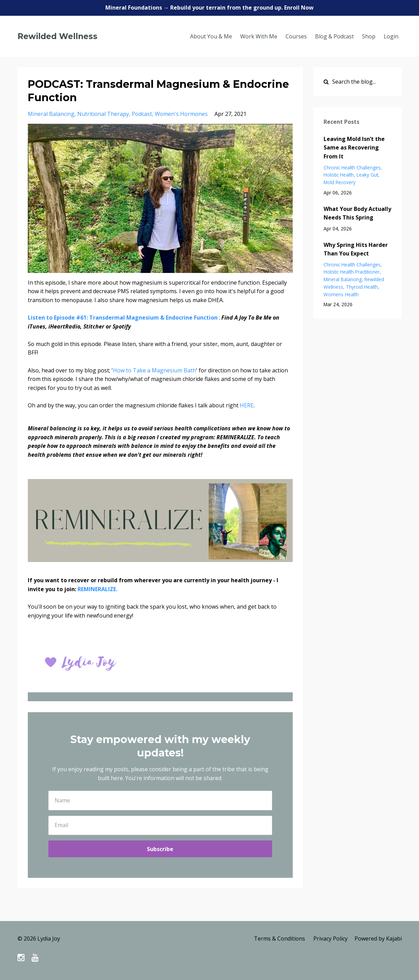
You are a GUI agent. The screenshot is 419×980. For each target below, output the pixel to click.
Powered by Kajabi (378, 939)
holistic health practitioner (352, 272)
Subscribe (160, 849)
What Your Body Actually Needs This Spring (357, 213)
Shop (369, 36)
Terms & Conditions (280, 939)
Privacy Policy (330, 939)
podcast (142, 114)
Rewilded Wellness (57, 36)
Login (391, 36)
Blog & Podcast (334, 36)
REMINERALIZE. (98, 589)
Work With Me (259, 36)
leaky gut (367, 175)
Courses (296, 36)
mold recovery (340, 182)
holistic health (339, 175)
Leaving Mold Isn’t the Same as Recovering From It (354, 148)
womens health (341, 294)
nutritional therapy (103, 114)
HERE (247, 405)
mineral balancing (51, 114)
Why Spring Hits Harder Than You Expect (356, 249)
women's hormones (181, 114)
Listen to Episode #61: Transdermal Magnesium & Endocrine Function (123, 318)
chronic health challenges (352, 168)
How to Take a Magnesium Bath (154, 370)
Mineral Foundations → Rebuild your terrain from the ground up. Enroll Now (209, 8)
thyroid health (362, 287)
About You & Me (211, 36)
